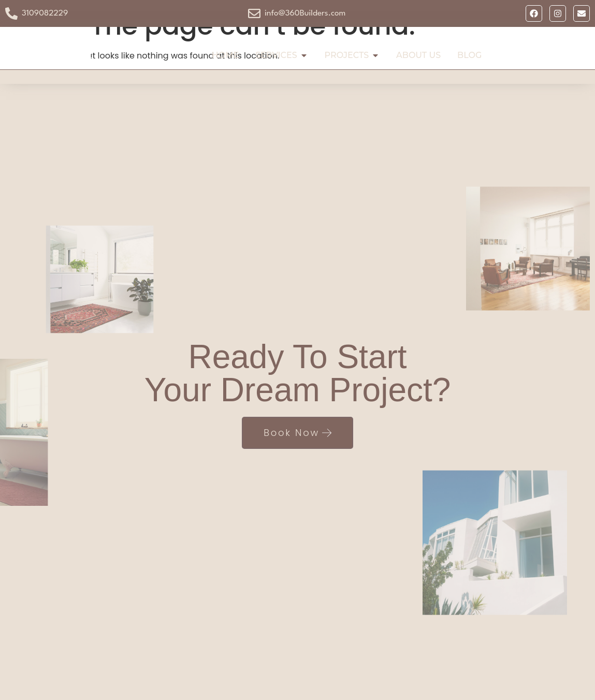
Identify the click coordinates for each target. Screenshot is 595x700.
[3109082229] (11, 13)
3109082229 (45, 13)
